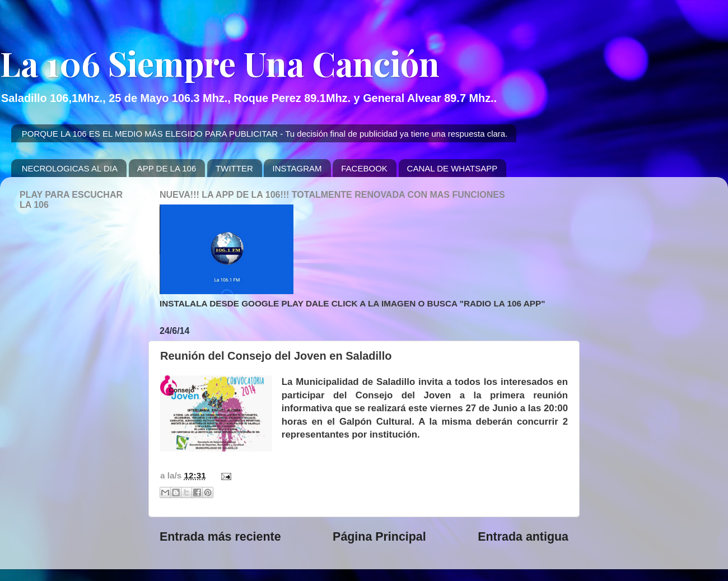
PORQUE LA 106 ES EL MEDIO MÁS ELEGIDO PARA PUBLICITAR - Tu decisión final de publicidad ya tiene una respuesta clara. (265, 134)
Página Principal (379, 537)
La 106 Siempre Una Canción (220, 63)
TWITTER (234, 168)
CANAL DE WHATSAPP (452, 168)
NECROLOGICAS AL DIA (70, 168)
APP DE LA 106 (167, 168)
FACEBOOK (364, 168)
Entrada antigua (523, 537)
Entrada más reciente (220, 537)
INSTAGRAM (297, 168)
